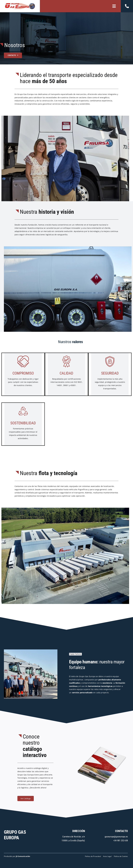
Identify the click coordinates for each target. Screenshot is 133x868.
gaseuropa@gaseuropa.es (116, 837)
